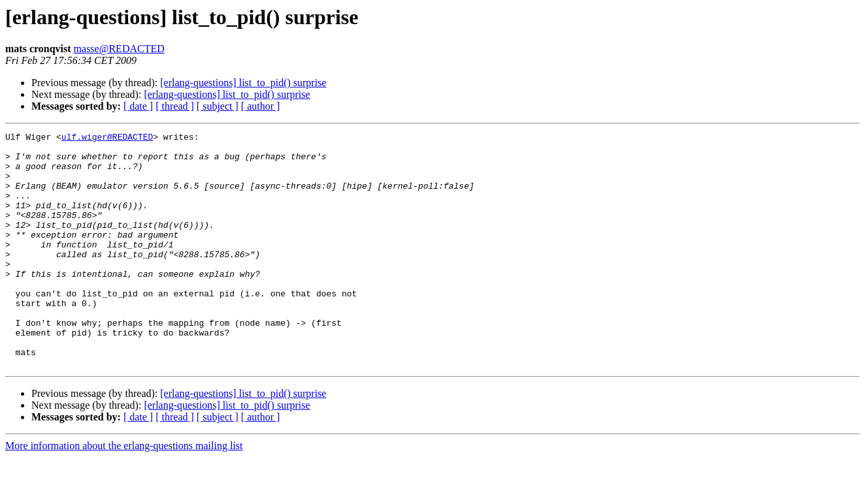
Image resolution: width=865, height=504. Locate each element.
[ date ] (138, 106)
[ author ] (261, 106)
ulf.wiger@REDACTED (107, 138)
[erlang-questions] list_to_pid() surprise (243, 83)
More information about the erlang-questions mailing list (124, 493)
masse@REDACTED (119, 49)
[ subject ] (218, 106)
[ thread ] (175, 106)
